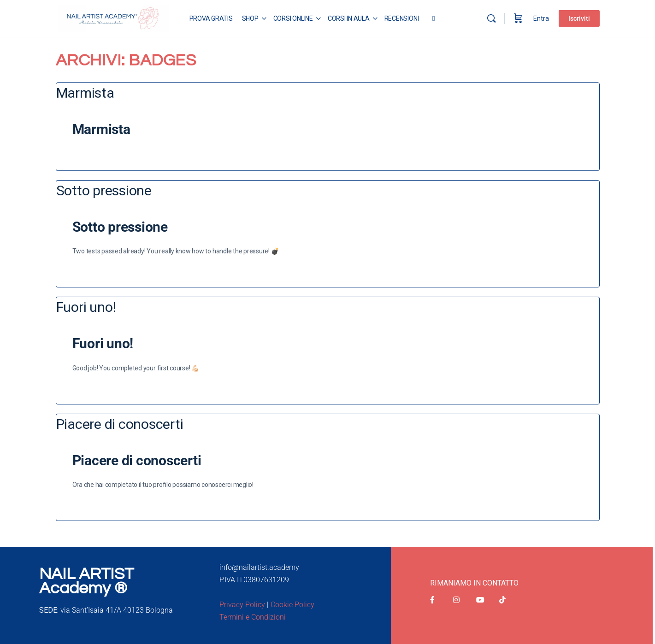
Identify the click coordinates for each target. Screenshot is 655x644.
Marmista (101, 129)
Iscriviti (579, 18)
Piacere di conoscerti (137, 460)
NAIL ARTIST (86, 574)
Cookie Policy (292, 605)
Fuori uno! (103, 343)
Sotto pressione (120, 227)
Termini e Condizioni (253, 617)
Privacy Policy (242, 605)
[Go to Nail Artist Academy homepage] (113, 18)
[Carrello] (518, 18)
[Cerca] (491, 18)
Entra (541, 18)
